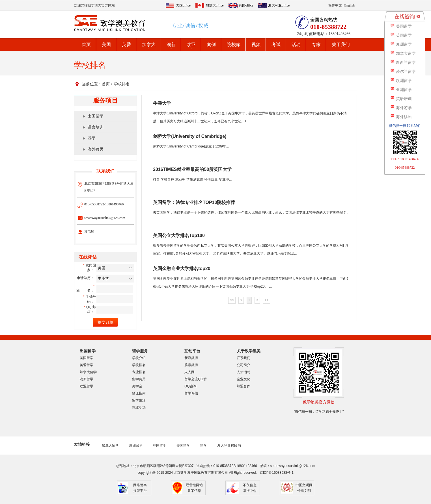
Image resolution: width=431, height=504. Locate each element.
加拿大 (149, 44)
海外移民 (96, 149)
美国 (106, 44)
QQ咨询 (190, 386)
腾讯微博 (191, 365)
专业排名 (139, 372)
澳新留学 (87, 379)
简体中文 (335, 5)
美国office (183, 5)
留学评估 (191, 393)
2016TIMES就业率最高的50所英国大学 (192, 169)
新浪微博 (191, 358)
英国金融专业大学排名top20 (182, 269)
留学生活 (139, 400)
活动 (296, 44)
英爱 (126, 44)
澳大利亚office (279, 5)
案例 (211, 44)
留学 (204, 446)
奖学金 (137, 386)
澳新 (171, 44)
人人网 (189, 372)
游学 (92, 138)
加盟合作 (243, 386)
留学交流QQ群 (196, 379)
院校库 (234, 44)
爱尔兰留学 (403, 72)
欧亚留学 (87, 386)
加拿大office (215, 5)
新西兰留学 (403, 63)
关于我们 (341, 44)
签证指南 (139, 393)
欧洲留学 (401, 81)
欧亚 (191, 44)
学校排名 (122, 84)
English (349, 5)
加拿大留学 (88, 372)
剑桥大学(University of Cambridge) (190, 136)
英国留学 (160, 446)
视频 (256, 44)
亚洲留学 (401, 90)
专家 (316, 44)
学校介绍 (139, 358)
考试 (276, 44)
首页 (86, 44)
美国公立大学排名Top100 (179, 235)
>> (266, 300)
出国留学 (96, 116)
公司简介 (243, 365)
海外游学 (401, 108)
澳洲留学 (136, 446)
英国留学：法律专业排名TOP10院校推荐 (194, 202)
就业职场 (139, 407)
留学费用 (139, 379)
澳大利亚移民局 (229, 446)
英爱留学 (87, 365)
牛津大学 (162, 103)
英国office (246, 5)
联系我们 (243, 358)
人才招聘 (243, 372)
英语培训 (401, 99)
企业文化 (243, 379)
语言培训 (96, 127)
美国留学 (87, 358)
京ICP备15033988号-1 (277, 473)
